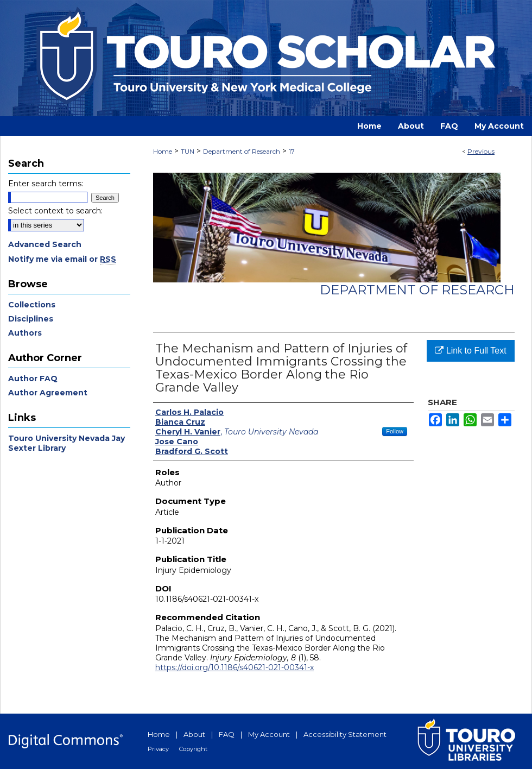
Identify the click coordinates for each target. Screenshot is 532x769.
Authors (25, 333)
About (194, 734)
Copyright (193, 749)
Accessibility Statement (345, 734)
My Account (269, 734)
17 (292, 151)
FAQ (227, 734)
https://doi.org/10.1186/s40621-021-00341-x (235, 667)
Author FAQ (33, 379)
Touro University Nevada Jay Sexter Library (66, 443)
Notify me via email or (62, 259)
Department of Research (242, 151)
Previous (481, 151)
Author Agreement (48, 393)
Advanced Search (45, 244)
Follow (395, 431)
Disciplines (31, 319)
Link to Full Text (470, 351)
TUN (188, 151)
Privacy (158, 749)
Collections (32, 305)
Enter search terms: (46, 184)
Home (163, 151)
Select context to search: (55, 211)
